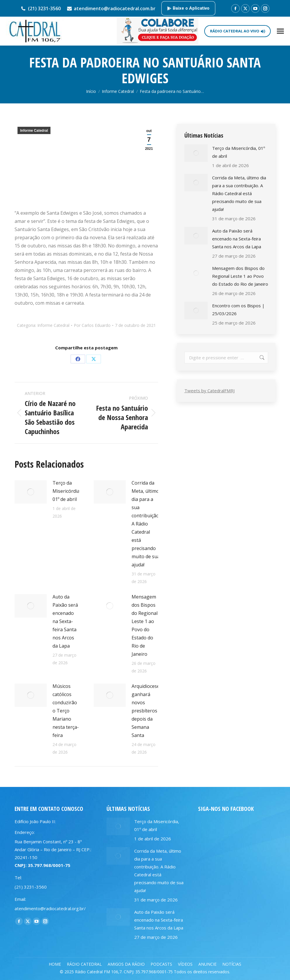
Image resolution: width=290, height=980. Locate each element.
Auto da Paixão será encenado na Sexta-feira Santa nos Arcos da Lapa (65, 621)
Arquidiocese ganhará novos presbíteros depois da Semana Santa (146, 711)
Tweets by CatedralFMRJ (209, 391)
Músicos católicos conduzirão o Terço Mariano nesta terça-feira (66, 711)
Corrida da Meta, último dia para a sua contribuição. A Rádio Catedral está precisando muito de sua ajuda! (146, 524)
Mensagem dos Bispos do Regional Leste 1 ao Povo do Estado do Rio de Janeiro (145, 625)
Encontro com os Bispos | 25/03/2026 (238, 309)
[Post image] (31, 492)
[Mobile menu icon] (280, 31)
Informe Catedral (34, 131)
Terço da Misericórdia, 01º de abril (67, 491)
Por (92, 325)
